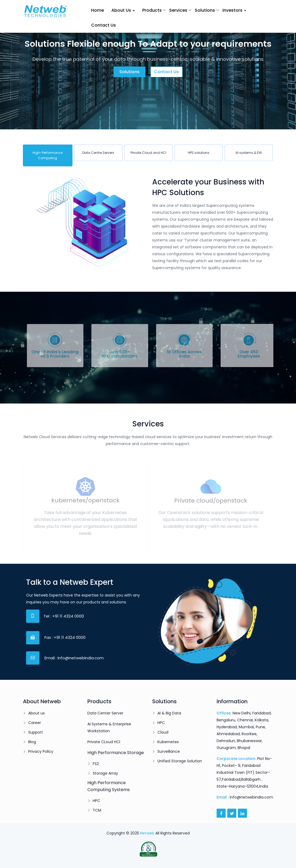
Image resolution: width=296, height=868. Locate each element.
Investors (234, 10)
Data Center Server (105, 713)
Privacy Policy (41, 751)
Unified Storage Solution (180, 761)
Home (98, 10)
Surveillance (169, 751)
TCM (97, 810)
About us (37, 713)
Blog (32, 742)
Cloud (163, 732)
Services (178, 10)
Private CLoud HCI (104, 742)
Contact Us (104, 25)
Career (35, 723)
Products (152, 10)
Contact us (166, 72)
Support (36, 732)
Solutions (205, 10)
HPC (96, 801)
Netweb (147, 833)
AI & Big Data (169, 713)
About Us (123, 10)
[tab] (48, 155)
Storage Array (105, 773)
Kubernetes (168, 742)
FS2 (96, 764)
